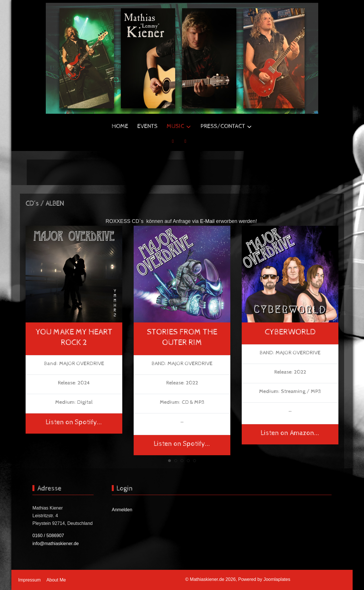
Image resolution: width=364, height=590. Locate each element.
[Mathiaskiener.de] (182, 58)
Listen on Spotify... (74, 422)
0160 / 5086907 (48, 536)
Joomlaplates (277, 579)
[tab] (169, 461)
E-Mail (207, 221)
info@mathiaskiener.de (56, 544)
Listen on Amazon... (290, 433)
